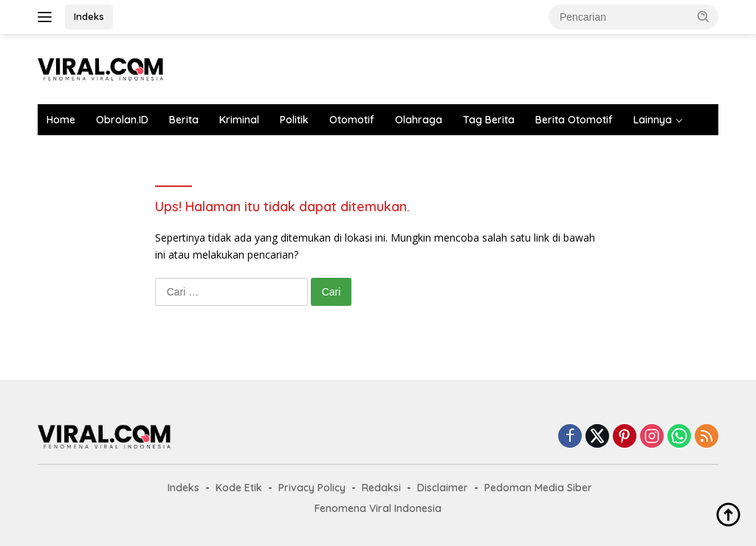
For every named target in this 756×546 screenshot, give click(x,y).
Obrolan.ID (122, 120)
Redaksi (381, 488)
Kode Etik (239, 488)
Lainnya (653, 120)
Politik (294, 120)
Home (61, 120)
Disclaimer (443, 488)
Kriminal (239, 120)
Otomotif (352, 120)
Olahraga (419, 120)
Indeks (89, 16)
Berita (184, 120)
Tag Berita (489, 120)
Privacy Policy (312, 488)
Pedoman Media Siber (538, 488)
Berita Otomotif (574, 120)
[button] (704, 16)
